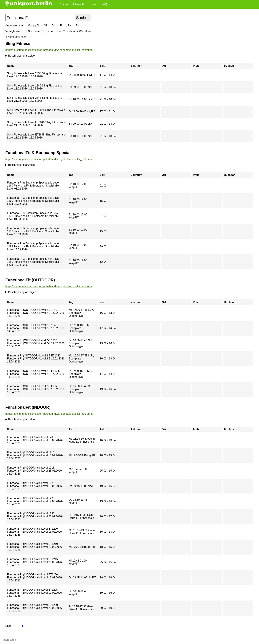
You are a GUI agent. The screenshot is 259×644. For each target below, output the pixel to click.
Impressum (9, 640)
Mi (44, 26)
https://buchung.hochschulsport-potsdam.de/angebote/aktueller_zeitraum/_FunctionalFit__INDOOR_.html (50, 414)
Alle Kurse (32, 31)
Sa (68, 26)
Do (52, 26)
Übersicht (79, 4)
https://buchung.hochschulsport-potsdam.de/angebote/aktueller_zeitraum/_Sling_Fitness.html (50, 50)
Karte (93, 4)
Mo (28, 26)
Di (36, 26)
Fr (60, 26)
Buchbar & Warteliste (77, 31)
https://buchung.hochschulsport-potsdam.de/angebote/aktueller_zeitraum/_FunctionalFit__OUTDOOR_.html (50, 286)
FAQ (104, 4)
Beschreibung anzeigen (22, 56)
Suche (64, 4)
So (76, 26)
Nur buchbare (51, 31)
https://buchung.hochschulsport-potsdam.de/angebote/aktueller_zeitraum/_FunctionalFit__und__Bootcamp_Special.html (50, 159)
